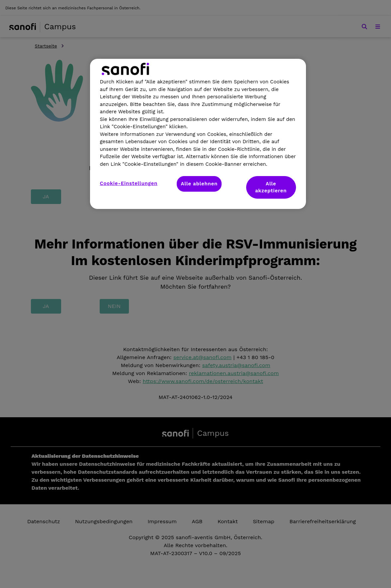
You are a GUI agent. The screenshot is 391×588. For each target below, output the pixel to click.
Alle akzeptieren (271, 187)
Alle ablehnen (199, 184)
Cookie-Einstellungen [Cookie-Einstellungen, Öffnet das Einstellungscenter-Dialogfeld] (129, 183)
